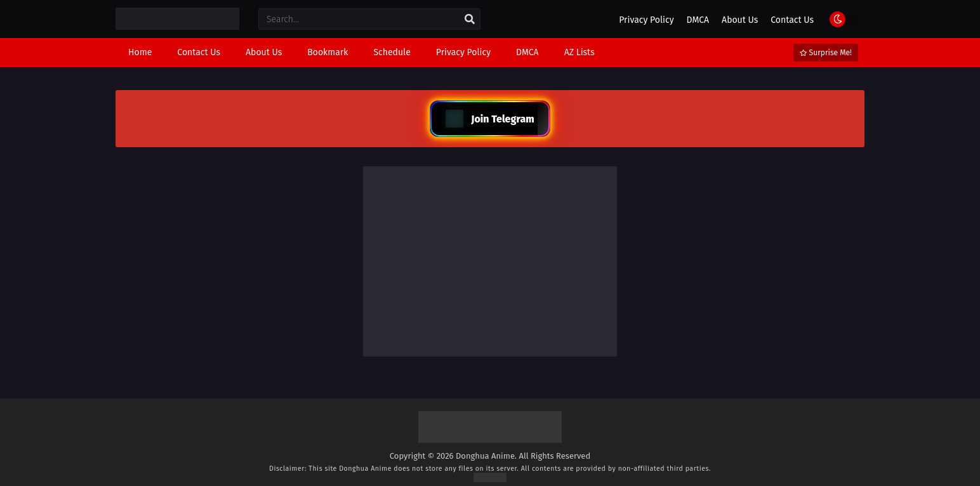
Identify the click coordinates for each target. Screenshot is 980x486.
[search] (470, 20)
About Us (740, 20)
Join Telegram (490, 119)
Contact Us (792, 20)
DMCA (698, 20)
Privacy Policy (646, 20)
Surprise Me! (826, 53)
